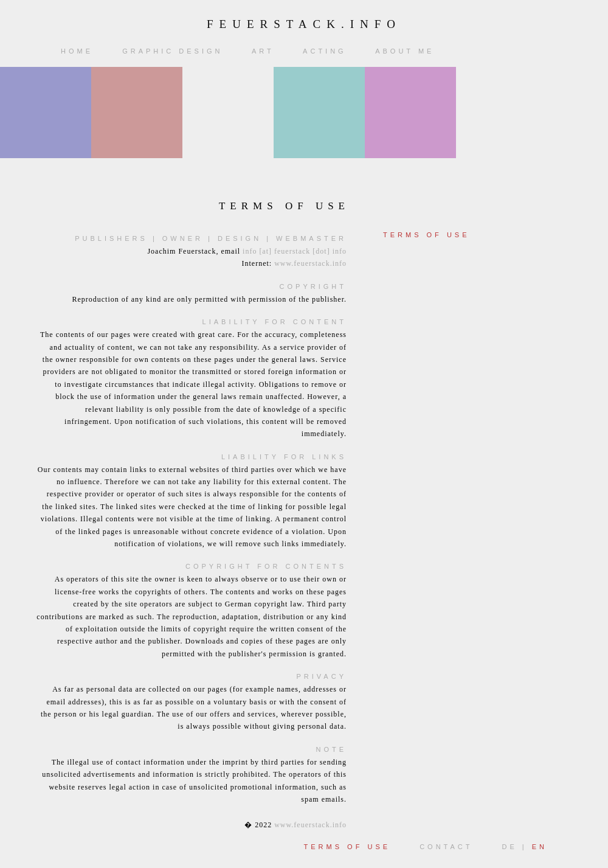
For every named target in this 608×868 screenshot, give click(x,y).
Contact (448, 847)
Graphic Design (175, 51)
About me (407, 51)
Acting (327, 51)
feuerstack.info (304, 24)
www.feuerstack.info (310, 263)
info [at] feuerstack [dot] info (295, 251)
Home (79, 51)
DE (509, 847)
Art (265, 51)
